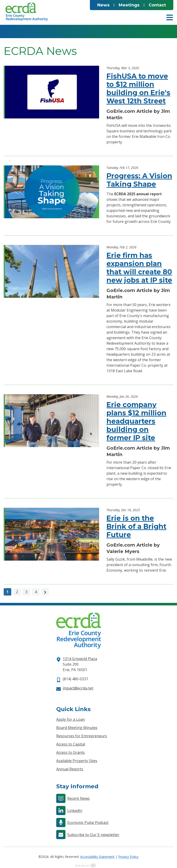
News (103, 5)
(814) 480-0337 (75, 679)
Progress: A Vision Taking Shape (139, 180)
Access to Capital (71, 744)
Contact (157, 5)
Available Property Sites (77, 761)
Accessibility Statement (97, 857)
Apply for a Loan (71, 719)
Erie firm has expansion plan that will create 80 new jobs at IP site (139, 268)
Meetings (129, 5)
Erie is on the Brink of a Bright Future (136, 526)
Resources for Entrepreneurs (82, 736)
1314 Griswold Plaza (80, 659)
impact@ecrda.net (78, 688)
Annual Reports (70, 769)
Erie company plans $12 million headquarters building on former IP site (136, 421)
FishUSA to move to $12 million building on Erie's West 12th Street (138, 89)
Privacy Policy (128, 857)
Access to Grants (71, 752)
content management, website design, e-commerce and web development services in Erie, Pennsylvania (88, 865)
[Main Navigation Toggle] (170, 17)
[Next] (45, 592)
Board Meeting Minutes (77, 728)
